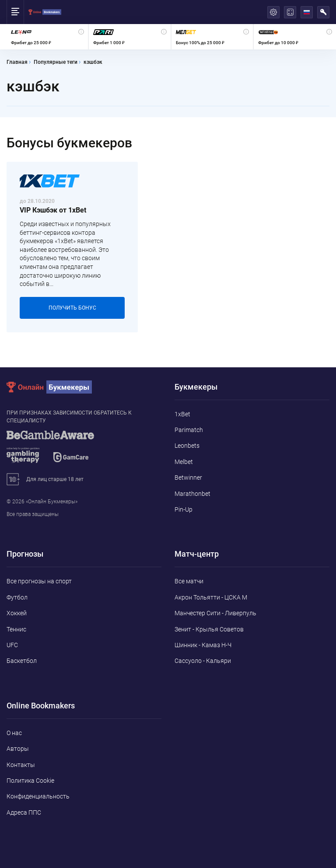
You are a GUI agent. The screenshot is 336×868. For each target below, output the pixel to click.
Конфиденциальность (38, 796)
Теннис (16, 629)
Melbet (184, 462)
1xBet (182, 414)
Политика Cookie (30, 781)
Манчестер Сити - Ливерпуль (215, 613)
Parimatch (189, 430)
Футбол (17, 597)
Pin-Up (184, 509)
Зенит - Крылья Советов (209, 629)
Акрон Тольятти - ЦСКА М (211, 597)
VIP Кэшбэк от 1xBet (53, 210)
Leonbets (187, 446)
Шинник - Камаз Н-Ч (203, 645)
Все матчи (189, 581)
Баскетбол (22, 661)
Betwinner (188, 478)
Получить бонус (72, 308)
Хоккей (17, 613)
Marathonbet (192, 494)
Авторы (18, 749)
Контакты (21, 765)
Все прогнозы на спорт (39, 581)
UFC (12, 645)
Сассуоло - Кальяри (203, 661)
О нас (14, 733)
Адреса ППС (24, 812)
